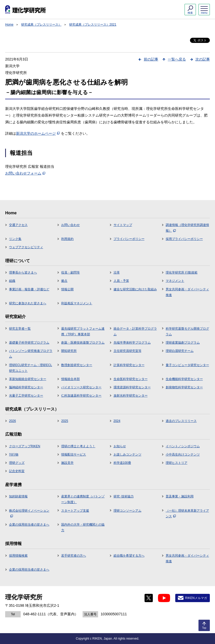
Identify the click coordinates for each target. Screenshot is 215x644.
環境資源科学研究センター (132, 387)
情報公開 (67, 289)
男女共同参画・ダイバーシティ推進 (187, 292)
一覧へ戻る (177, 59)
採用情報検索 (18, 556)
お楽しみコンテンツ (128, 454)
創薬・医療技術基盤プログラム (83, 343)
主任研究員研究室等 (128, 351)
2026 (13, 421)
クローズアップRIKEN (25, 446)
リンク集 (15, 239)
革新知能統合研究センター (28, 379)
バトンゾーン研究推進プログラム (31, 354)
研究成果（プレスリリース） (41, 25)
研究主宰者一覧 (20, 329)
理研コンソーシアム (128, 511)
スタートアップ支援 (75, 511)
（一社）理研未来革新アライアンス (187, 513)
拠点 (64, 281)
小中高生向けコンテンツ (183, 454)
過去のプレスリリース (181, 421)
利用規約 (67, 239)
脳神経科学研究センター (26, 387)
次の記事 (203, 59)
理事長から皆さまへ (23, 272)
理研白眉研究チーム (180, 351)
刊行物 (14, 454)
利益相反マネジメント (77, 303)
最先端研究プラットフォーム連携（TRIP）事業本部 (83, 331)
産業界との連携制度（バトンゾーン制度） (83, 499)
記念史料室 (17, 471)
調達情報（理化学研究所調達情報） (187, 228)
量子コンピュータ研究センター (187, 365)
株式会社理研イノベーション (29, 513)
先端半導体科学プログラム (132, 343)
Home (9, 25)
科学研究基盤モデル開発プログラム (187, 331)
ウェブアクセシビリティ (26, 247)
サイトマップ (123, 225)
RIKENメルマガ (196, 598)
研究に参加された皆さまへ (28, 303)
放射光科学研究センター (131, 396)
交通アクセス (18, 225)
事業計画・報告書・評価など (29, 289)
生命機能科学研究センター (184, 379)
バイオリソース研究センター (81, 387)
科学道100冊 (122, 463)
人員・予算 (121, 281)
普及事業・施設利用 (180, 496)
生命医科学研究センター (131, 379)
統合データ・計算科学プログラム (135, 331)
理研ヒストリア (177, 463)
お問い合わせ (70, 225)
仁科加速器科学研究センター (81, 396)
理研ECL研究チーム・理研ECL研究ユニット (31, 368)
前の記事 (151, 59)
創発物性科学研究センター (184, 387)
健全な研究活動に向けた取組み (135, 289)
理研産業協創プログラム (183, 343)
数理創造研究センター (77, 365)
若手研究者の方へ (74, 556)
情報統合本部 (70, 379)
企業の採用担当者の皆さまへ (29, 525)
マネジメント (175, 281)
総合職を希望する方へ (129, 556)
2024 (117, 421)
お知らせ (120, 446)
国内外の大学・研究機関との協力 (83, 527)
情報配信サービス (74, 454)
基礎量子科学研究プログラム (29, 343)
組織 (12, 281)
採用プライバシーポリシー (184, 239)
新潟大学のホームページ (38, 133)
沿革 (117, 272)
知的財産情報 (18, 496)
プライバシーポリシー (129, 239)
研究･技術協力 (124, 496)
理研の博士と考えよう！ (78, 446)
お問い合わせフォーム (25, 173)
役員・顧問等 (70, 272)
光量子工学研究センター (26, 396)
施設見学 (67, 463)
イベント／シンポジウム (183, 446)
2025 (65, 421)
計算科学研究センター (129, 365)
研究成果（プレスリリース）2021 (93, 25)
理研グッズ (17, 463)
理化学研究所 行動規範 (182, 272)
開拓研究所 (69, 351)
